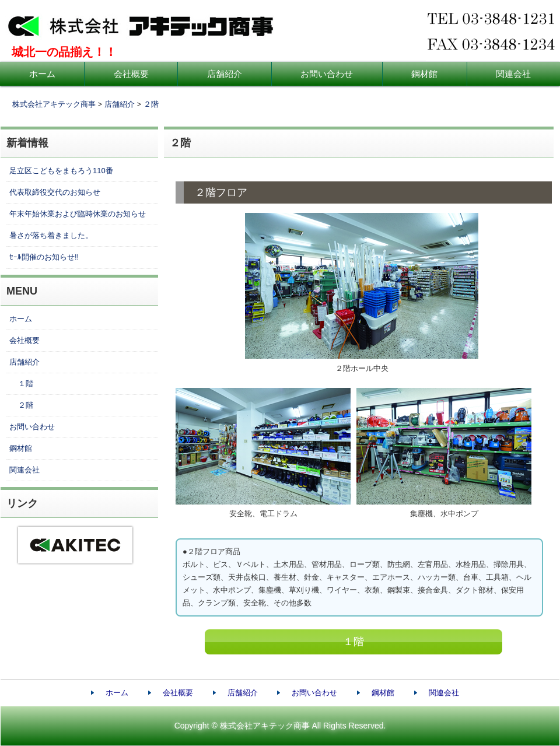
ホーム (42, 74)
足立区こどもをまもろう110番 (61, 171)
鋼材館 (424, 74)
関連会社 (24, 470)
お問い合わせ (327, 74)
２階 (151, 104)
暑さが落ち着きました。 (51, 235)
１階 (353, 642)
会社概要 (131, 74)
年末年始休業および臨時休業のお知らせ (78, 214)
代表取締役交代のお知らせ (55, 192)
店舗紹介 (225, 74)
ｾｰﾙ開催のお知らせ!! (44, 257)
